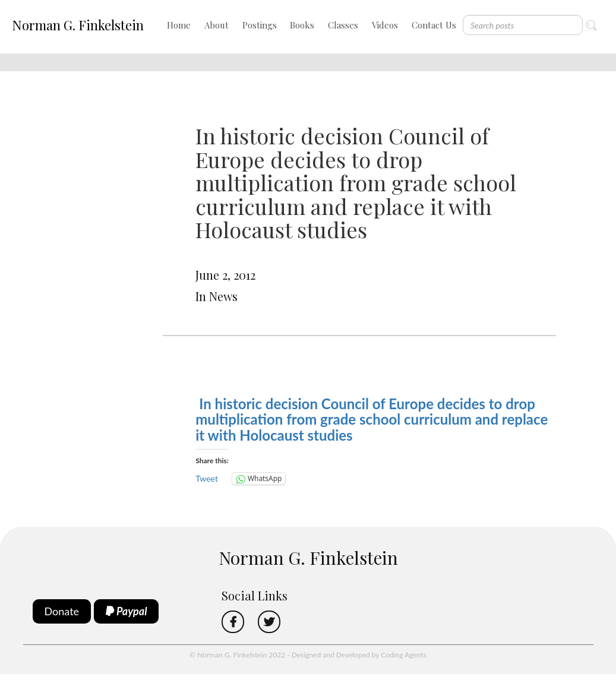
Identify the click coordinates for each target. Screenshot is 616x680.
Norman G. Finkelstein (78, 25)
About (217, 25)
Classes (343, 25)
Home (179, 25)
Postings (260, 25)
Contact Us (434, 25)
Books (302, 25)
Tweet (207, 478)
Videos (385, 25)
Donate (62, 611)
